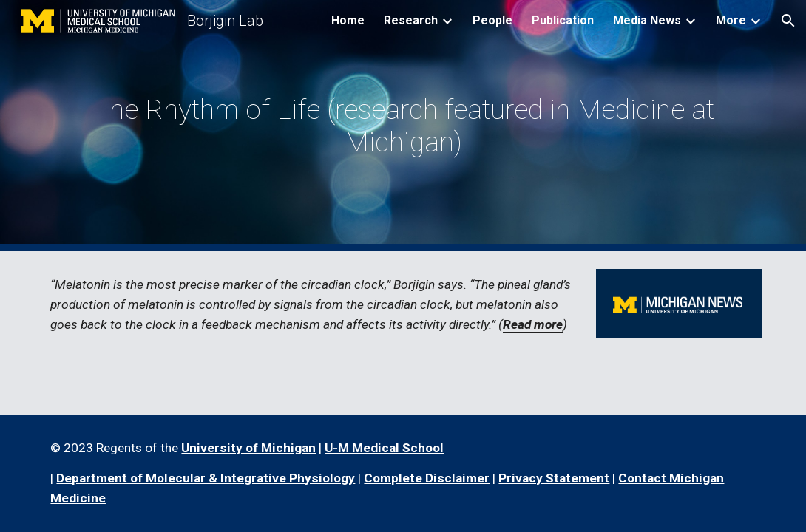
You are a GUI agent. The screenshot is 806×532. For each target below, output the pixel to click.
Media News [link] (647, 20)
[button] (788, 21)
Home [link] (348, 20)
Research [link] (411, 20)
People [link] (492, 20)
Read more (533, 324)
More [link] (731, 20)
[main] (403, 126)
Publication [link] (563, 20)
